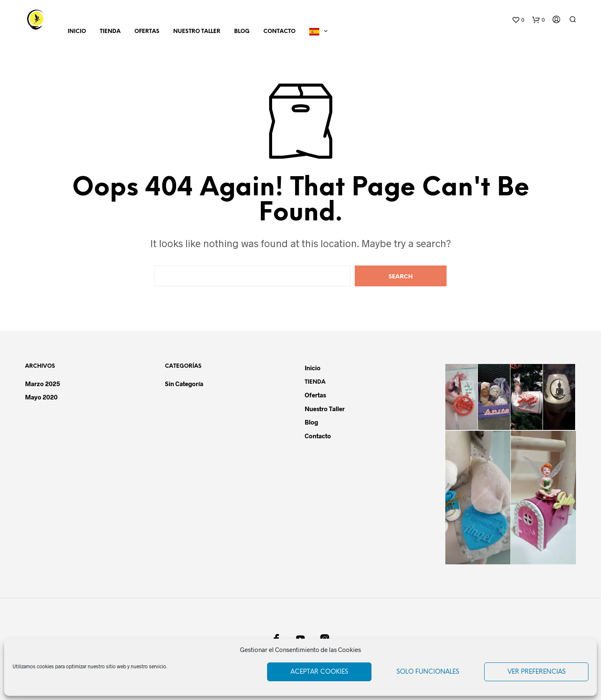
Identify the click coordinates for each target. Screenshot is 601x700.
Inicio (77, 32)
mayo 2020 (41, 397)
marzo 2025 (43, 384)
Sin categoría (184, 384)
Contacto (279, 32)
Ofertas (147, 32)
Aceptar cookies (319, 672)
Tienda (110, 32)
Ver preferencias (537, 672)
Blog (242, 32)
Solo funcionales (428, 672)
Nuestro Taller (197, 32)
